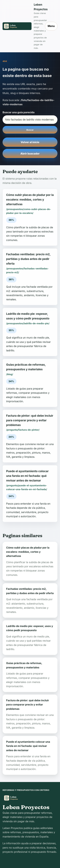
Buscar (30, 130)
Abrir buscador (30, 154)
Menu (51, 26)
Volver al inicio (30, 142)
